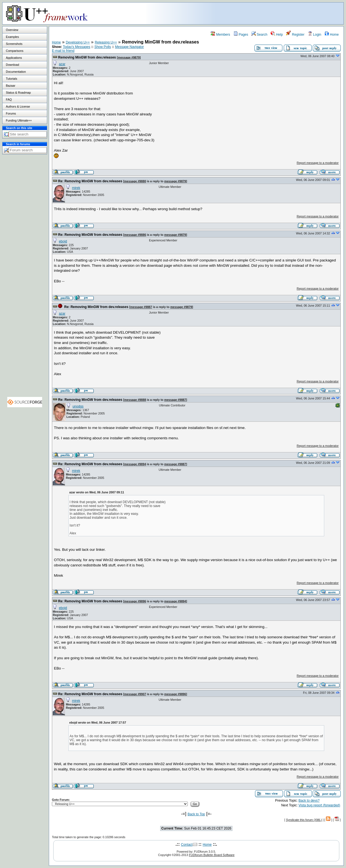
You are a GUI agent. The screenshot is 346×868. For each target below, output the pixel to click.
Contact (187, 845)
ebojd (63, 241)
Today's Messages (76, 47)
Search (259, 35)
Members (220, 35)
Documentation (16, 72)
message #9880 (135, 181)
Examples (12, 37)
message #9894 (135, 464)
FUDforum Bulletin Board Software (212, 855)
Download (12, 65)
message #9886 (135, 235)
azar (62, 64)
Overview (12, 30)
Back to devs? (309, 801)
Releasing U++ (106, 42)
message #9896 (135, 601)
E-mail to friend (63, 51)
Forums (11, 113)
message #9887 (141, 307)
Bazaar (11, 86)
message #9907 (135, 694)
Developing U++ (78, 42)
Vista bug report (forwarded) (319, 805)
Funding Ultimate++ (19, 120)
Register (295, 35)
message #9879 (129, 57)
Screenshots (14, 44)
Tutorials (11, 79)
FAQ (9, 100)
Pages (241, 35)
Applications (14, 58)
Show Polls (103, 47)
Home (332, 35)
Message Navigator (129, 47)
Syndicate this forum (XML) (304, 820)
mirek (76, 188)
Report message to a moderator (318, 163)
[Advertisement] (274, 13)
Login (315, 35)
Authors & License (18, 106)
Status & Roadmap (18, 93)
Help (277, 35)
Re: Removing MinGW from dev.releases (90, 181)
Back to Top (196, 814)
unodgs (78, 406)
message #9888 (135, 400)
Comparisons (15, 51)
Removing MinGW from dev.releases (87, 57)
